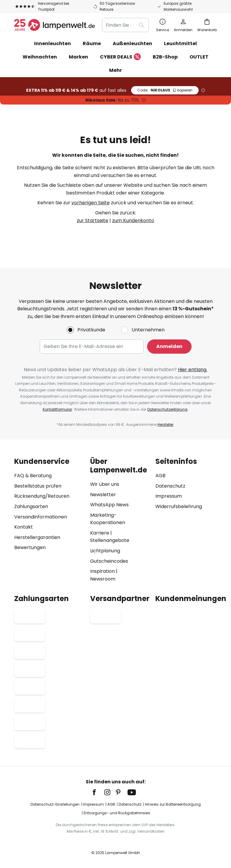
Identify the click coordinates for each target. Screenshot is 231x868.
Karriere (100, 533)
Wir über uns (105, 484)
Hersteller (165, 424)
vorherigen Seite (91, 203)
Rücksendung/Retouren (42, 496)
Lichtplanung (105, 551)
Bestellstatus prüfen (38, 486)
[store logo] (55, 25)
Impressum (169, 496)
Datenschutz (170, 486)
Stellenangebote (110, 540)
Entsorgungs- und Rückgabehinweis (117, 813)
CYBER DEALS (120, 57)
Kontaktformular (57, 409)
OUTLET (199, 57)
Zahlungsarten (31, 506)
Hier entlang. (193, 370)
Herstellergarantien (37, 537)
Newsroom (103, 579)
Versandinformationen (41, 517)
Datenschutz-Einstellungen (55, 804)
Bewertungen (30, 547)
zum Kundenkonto (133, 220)
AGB (160, 476)
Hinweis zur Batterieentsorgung (173, 804)
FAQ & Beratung (33, 476)
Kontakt (24, 527)
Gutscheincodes (109, 561)
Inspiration (102, 571)
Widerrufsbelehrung (179, 506)
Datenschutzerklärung (167, 409)
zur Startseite (93, 220)
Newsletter (103, 495)
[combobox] (125, 25)
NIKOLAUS (165, 90)
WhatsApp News (109, 505)
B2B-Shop (165, 57)
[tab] (49, 520)
